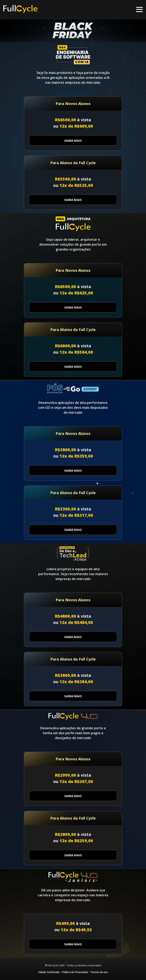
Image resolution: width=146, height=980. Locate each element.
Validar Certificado (49, 972)
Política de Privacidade (75, 972)
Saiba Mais (73, 140)
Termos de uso (99, 972)
